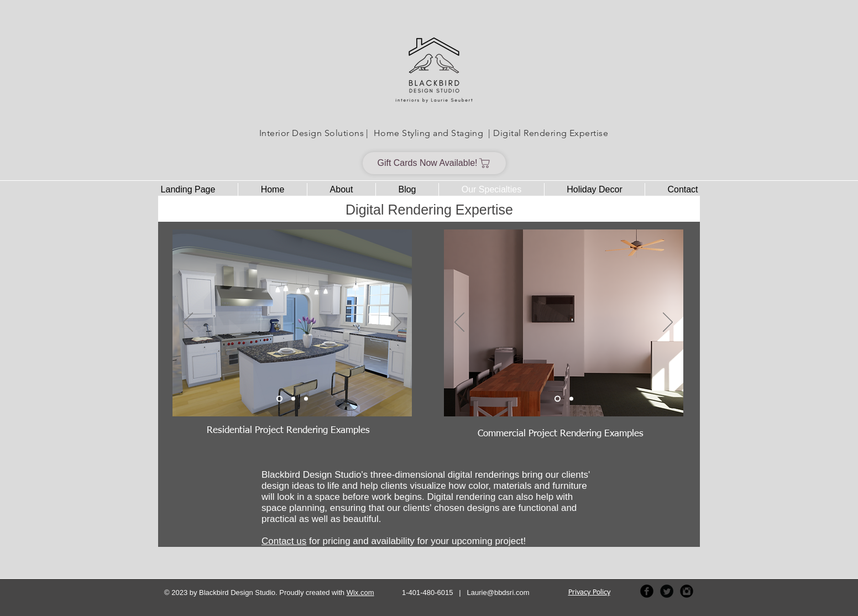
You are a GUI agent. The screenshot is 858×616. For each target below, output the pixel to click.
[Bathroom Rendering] (306, 399)
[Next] (396, 323)
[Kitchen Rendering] (279, 399)
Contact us (284, 541)
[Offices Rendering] (571, 399)
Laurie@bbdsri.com (498, 592)
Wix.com (360, 592)
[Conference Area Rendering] (558, 399)
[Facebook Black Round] (647, 591)
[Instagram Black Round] (687, 591)
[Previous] (188, 323)
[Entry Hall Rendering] (293, 399)
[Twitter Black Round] (667, 591)
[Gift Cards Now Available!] (434, 163)
